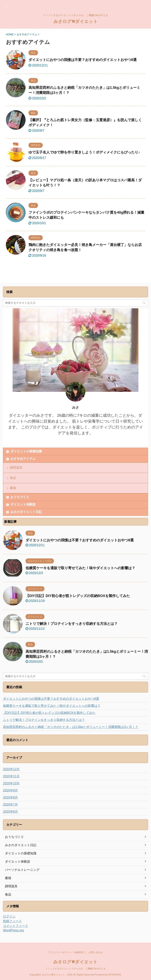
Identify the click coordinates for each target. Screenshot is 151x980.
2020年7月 (11, 804)
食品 (13, 478)
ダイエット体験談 (23, 504)
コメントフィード (16, 926)
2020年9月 (11, 790)
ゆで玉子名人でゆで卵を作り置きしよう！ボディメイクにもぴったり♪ (84, 152)
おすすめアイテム (23, 459)
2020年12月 (11, 769)
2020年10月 (11, 783)
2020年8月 (11, 797)
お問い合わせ (96, 952)
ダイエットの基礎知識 (26, 451)
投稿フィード (12, 921)
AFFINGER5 (114, 975)
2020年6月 (11, 812)
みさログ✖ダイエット (76, 21)
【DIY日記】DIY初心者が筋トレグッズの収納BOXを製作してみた (78, 596)
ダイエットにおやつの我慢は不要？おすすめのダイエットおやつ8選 (83, 60)
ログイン (9, 916)
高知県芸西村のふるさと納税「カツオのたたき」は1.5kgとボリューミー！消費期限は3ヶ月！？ (71, 727)
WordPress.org (13, 930)
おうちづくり (20, 497)
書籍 (13, 488)
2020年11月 (11, 776)
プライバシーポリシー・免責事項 (66, 952)
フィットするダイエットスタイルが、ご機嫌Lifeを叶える (75, 969)
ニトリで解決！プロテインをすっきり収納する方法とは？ (72, 624)
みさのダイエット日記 (26, 512)
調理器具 (16, 468)
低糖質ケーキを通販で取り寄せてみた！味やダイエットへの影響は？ (80, 568)
